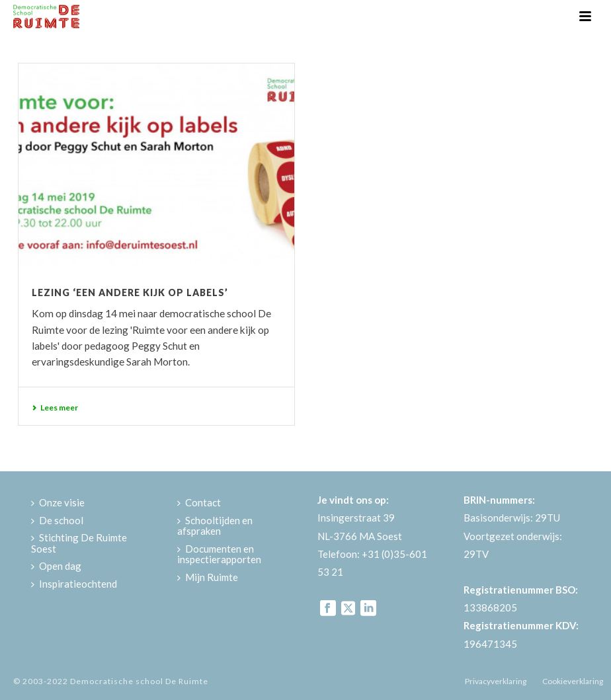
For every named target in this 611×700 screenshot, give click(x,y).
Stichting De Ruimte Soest (79, 543)
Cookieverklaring (573, 681)
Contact (199, 502)
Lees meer (55, 408)
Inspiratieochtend (74, 584)
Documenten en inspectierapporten (219, 554)
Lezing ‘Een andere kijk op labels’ (130, 292)
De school (57, 520)
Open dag (56, 566)
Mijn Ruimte (208, 577)
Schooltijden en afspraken (215, 526)
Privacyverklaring (496, 681)
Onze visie (58, 502)
